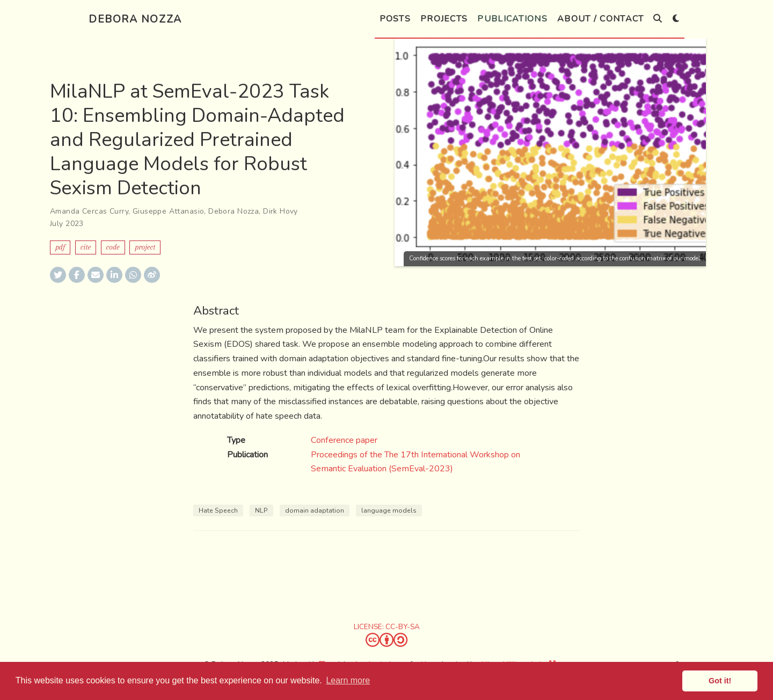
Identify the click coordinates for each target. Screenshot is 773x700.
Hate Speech (218, 511)
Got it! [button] (720, 681)
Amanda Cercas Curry (89, 211)
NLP (261, 511)
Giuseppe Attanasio (169, 211)
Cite (86, 247)
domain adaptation (315, 511)
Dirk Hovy (280, 211)
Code (113, 247)
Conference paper (344, 440)
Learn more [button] (348, 680)
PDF (60, 247)
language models (389, 511)
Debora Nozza (135, 19)
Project (145, 247)
